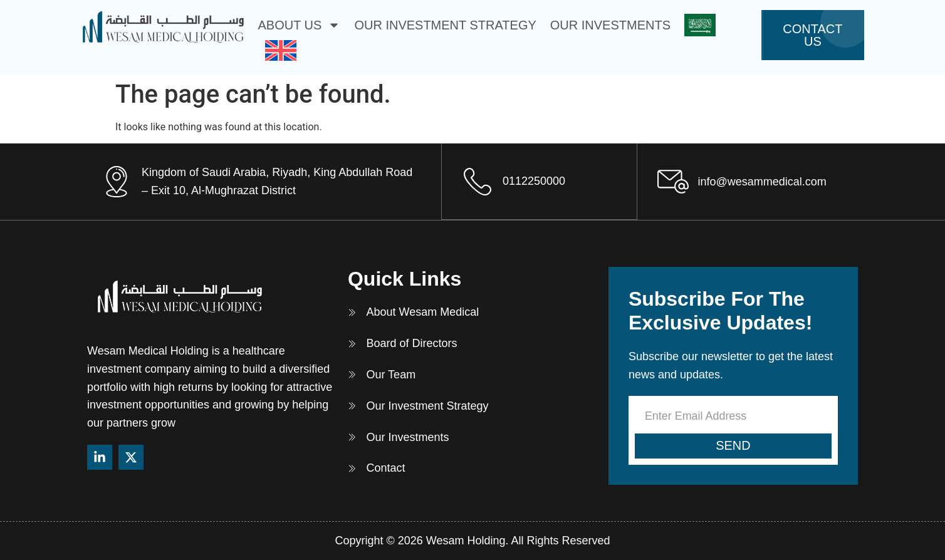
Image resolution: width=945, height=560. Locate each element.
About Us (300, 25)
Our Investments (610, 25)
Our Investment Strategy (445, 25)
